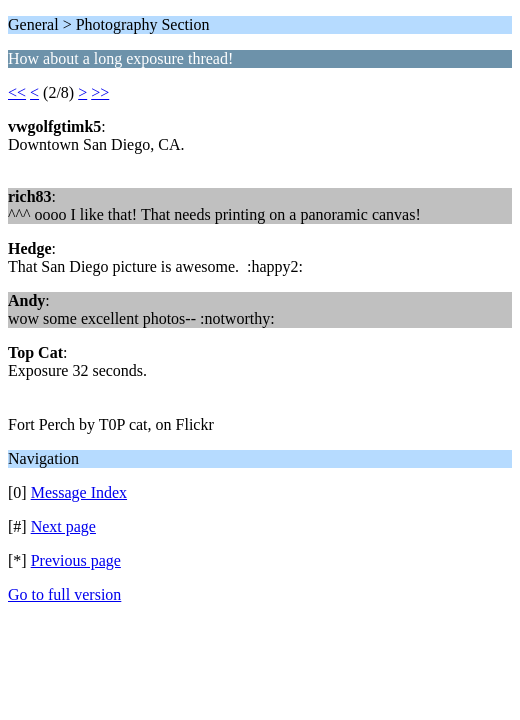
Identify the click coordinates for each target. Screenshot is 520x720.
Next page (63, 526)
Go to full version (64, 594)
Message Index (79, 492)
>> (100, 92)
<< (17, 92)
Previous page (76, 560)
